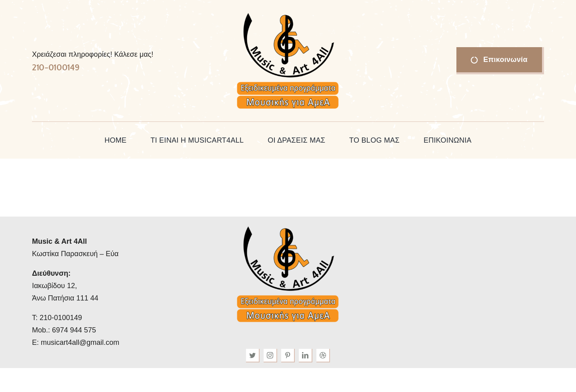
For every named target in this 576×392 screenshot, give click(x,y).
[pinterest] (288, 356)
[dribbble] (323, 356)
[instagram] (270, 356)
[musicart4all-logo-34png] (288, 14)
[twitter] (253, 356)
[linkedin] (306, 356)
